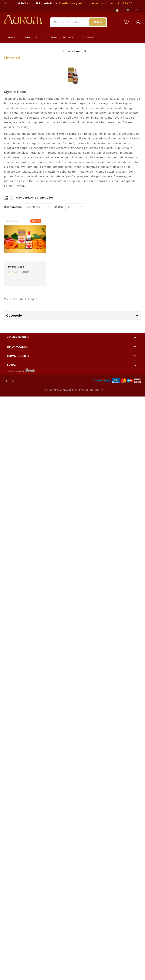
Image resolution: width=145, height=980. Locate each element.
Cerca (98, 22)
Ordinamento (13, 207)
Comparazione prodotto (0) (35, 198)
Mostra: (59, 207)
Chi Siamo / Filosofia (59, 37)
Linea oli (80, 51)
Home (11, 37)
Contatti (88, 37)
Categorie (30, 37)
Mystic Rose (16, 267)
